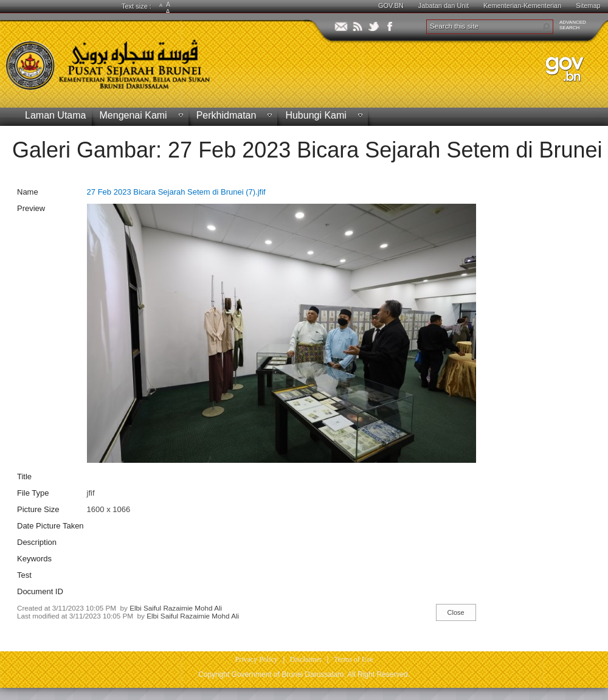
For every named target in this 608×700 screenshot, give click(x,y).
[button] (546, 27)
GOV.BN (391, 5)
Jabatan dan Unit (444, 5)
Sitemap (588, 5)
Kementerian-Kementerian (522, 5)
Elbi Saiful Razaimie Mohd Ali (176, 608)
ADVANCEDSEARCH (573, 25)
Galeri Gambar (84, 150)
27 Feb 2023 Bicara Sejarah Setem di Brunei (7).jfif (176, 192)
